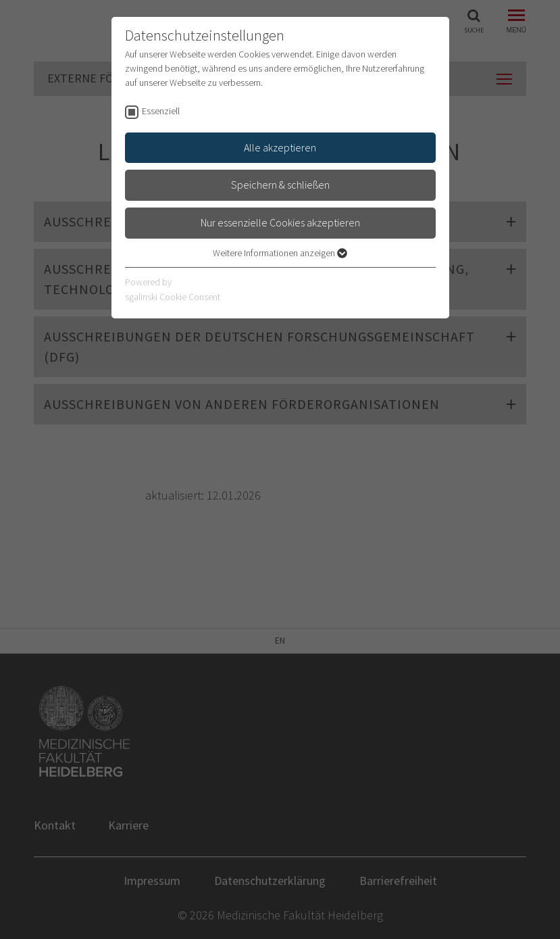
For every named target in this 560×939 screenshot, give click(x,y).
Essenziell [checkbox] (161, 111)
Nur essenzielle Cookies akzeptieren (280, 222)
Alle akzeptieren (280, 147)
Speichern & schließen (280, 185)
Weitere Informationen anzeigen (280, 253)
